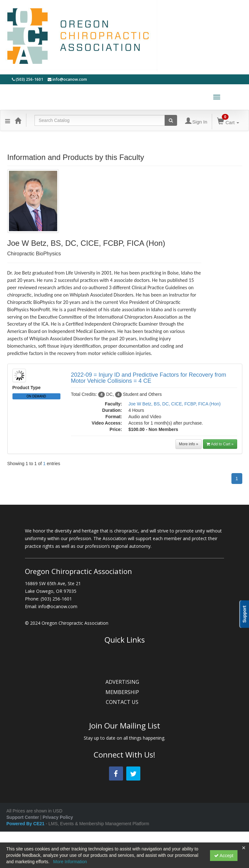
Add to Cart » (220, 444)
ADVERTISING (125, 682)
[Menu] (8, 120)
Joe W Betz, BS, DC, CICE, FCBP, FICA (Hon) (175, 404)
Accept (224, 856)
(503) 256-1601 (27, 79)
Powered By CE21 (26, 824)
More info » (189, 444)
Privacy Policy (58, 817)
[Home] (18, 120)
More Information (70, 862)
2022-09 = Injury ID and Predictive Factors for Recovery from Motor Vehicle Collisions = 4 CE (149, 378)
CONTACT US (124, 702)
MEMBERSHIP (125, 692)
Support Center (23, 817)
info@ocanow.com (67, 79)
